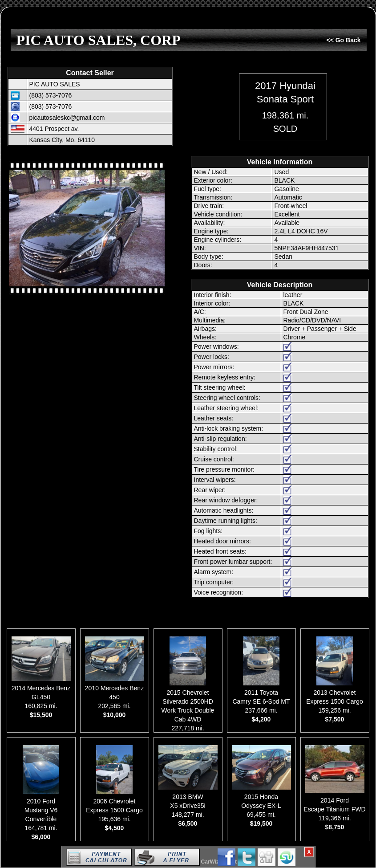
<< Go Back (343, 40)
